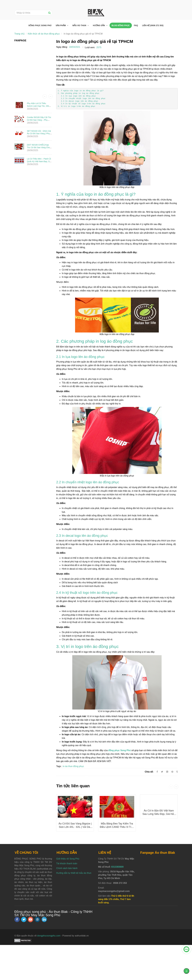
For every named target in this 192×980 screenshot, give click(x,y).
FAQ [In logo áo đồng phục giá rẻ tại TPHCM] (136, 25)
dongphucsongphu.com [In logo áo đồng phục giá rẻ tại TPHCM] (49, 936)
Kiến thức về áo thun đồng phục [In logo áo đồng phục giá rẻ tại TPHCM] (44, 34)
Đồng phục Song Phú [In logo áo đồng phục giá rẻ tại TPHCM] (40, 25)
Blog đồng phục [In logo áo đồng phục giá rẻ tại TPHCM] (121, 25)
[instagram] (37, 919)
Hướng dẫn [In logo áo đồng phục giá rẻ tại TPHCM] (99, 25)
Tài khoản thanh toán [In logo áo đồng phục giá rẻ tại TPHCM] (67, 863)
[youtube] (31, 919)
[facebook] (17, 919)
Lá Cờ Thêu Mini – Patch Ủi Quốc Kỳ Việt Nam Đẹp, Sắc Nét (39, 161)
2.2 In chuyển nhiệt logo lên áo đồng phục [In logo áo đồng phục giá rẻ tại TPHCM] (82, 99)
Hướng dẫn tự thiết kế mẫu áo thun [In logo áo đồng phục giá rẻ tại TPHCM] (74, 873)
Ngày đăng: (62, 47)
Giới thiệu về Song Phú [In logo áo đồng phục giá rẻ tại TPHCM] (68, 859)
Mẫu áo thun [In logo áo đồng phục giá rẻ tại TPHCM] (80, 25)
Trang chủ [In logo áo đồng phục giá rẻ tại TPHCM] (19, 34)
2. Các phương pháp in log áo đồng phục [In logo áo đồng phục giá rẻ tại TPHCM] (78, 93)
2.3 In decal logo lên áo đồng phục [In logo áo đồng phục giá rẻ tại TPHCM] (78, 101)
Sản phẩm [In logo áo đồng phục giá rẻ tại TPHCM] (61, 25)
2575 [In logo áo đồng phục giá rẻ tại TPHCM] (99, 47)
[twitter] (24, 919)
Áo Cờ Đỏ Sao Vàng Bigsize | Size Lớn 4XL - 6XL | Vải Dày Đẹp (75, 827)
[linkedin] (44, 919)
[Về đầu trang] (186, 971)
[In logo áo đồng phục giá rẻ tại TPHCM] (120, 750)
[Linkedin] (167, 772)
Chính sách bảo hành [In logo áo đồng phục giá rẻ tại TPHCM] (67, 868)
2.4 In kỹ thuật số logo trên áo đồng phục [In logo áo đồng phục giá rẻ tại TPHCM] (82, 104)
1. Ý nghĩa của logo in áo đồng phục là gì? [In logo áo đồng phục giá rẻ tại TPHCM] (81, 91)
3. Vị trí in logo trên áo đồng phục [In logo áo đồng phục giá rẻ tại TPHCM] (77, 106)
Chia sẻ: (149, 772)
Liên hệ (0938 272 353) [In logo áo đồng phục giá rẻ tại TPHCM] (153, 25)
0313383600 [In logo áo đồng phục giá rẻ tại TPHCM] (117, 867)
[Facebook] (157, 772)
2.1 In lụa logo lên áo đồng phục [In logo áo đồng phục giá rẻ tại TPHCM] (77, 96)
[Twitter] (162, 772)
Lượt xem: (90, 47)
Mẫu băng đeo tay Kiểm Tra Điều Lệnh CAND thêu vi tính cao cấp (117, 827)
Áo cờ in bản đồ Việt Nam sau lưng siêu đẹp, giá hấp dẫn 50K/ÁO (159, 814)
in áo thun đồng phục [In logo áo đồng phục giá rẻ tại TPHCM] (73, 766)
